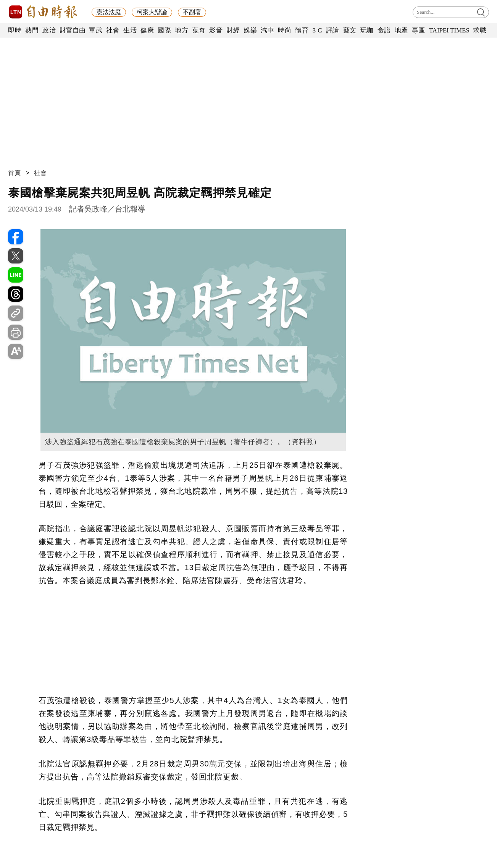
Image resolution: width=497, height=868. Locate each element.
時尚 (285, 30)
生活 (130, 30)
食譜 (384, 30)
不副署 (192, 12)
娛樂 (250, 30)
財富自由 (72, 30)
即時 (15, 30)
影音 (216, 30)
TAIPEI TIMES (449, 30)
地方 (182, 30)
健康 (147, 30)
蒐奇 (199, 30)
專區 (419, 30)
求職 (480, 30)
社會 (113, 30)
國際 (164, 30)
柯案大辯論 (152, 12)
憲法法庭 (109, 12)
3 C (317, 30)
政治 (49, 30)
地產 (401, 30)
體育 (302, 30)
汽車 (267, 30)
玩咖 (367, 30)
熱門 (32, 30)
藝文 (350, 30)
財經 (233, 30)
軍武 (96, 30)
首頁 (15, 173)
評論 (333, 30)
